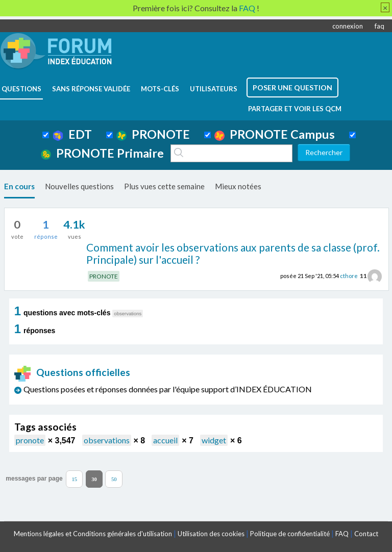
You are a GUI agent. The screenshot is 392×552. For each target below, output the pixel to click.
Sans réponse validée (91, 89)
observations (107, 440)
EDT (72, 134)
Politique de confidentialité (290, 534)
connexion (348, 26)
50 (114, 479)
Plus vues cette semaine (164, 186)
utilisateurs (214, 89)
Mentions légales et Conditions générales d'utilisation (93, 534)
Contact (366, 534)
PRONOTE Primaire (102, 153)
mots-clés (160, 89)
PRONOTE (153, 134)
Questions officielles (72, 372)
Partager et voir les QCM (295, 109)
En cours (19, 186)
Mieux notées (238, 186)
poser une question (292, 87)
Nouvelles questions (79, 186)
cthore (349, 276)
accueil (165, 440)
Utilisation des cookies (211, 534)
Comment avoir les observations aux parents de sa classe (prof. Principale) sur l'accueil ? (233, 254)
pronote (30, 440)
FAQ (342, 534)
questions (21, 89)
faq (379, 26)
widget (214, 440)
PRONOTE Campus (275, 134)
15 (74, 479)
